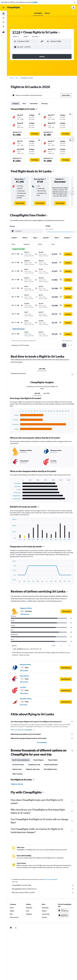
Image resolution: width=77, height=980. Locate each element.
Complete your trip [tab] (34, 765)
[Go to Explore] (3, 26)
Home (12, 78)
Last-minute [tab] (34, 104)
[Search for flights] (3, 14)
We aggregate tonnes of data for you (43, 889)
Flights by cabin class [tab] (33, 769)
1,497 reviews (25, 614)
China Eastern (24, 676)
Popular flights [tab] (53, 760)
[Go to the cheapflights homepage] (15, 8)
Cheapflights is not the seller (43, 885)
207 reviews (24, 682)
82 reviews (24, 705)
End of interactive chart (12, 430)
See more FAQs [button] (42, 743)
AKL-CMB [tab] (42, 369)
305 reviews (24, 671)
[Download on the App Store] (63, 915)
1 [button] (64, 345)
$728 (16, 32)
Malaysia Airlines (25, 664)
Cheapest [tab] (15, 104)
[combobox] (16, 36)
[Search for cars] (3, 22)
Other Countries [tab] (17, 774)
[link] (20, 203)
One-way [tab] (45, 104)
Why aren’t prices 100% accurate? (43, 893)
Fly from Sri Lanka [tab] (18, 765)
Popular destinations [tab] (51, 765)
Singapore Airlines (26, 608)
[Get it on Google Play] (63, 910)
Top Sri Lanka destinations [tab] (21, 760)
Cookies (35, 2)
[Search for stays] (3, 18)
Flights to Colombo (17, 784)
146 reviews (24, 693)
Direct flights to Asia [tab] (50, 769)
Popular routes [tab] (17, 769)
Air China (23, 687)
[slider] (75, 232)
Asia (17, 78)
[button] (75, 2)
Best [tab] (24, 104)
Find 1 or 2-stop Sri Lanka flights (23, 730)
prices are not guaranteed (51, 879)
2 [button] (68, 345)
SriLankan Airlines (26, 699)
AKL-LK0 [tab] (37, 393)
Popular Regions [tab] (38, 760)
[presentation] (59, 32)
